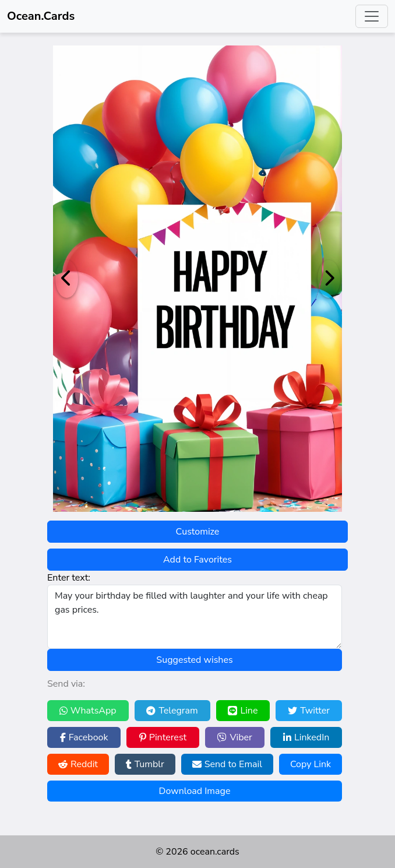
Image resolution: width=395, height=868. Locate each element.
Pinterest (163, 737)
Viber (234, 737)
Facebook (84, 737)
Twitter (309, 711)
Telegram (172, 711)
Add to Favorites (198, 560)
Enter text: (69, 578)
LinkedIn (306, 737)
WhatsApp (88, 711)
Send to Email (227, 764)
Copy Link (311, 764)
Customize (198, 532)
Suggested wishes (194, 660)
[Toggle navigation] (372, 16)
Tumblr (145, 764)
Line (243, 711)
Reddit (78, 764)
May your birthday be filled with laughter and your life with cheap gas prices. (195, 617)
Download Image (195, 791)
